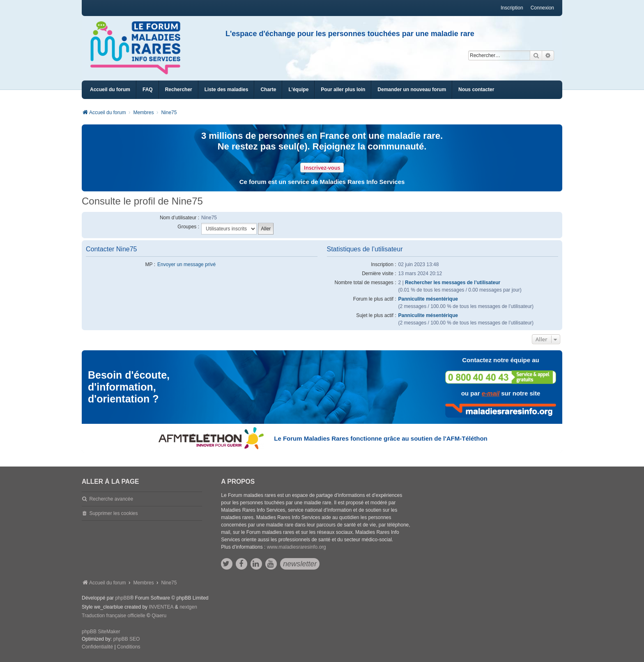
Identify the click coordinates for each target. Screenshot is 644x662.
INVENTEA (161, 607)
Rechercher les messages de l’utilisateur (453, 283)
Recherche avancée (111, 499)
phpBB (122, 598)
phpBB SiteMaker (101, 632)
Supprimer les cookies (113, 513)
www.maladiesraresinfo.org (297, 547)
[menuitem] (227, 90)
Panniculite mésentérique (428, 299)
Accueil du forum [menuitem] (110, 90)
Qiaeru (159, 616)
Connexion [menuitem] (542, 8)
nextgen (188, 607)
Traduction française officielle (114, 616)
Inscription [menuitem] (512, 8)
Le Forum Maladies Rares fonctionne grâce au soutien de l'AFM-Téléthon (381, 438)
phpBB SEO (127, 639)
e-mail (491, 393)
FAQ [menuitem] (148, 90)
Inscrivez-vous (322, 168)
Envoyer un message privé (186, 264)
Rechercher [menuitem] (179, 90)
